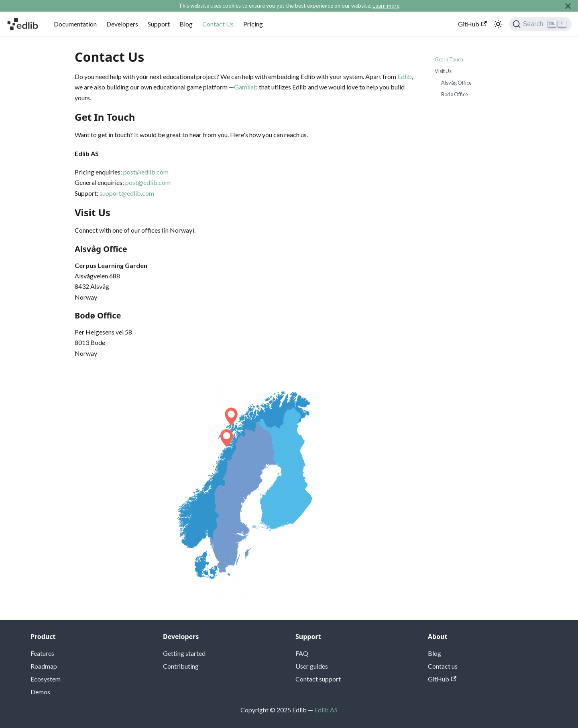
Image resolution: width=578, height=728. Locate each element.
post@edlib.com (146, 172)
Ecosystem (46, 679)
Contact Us (218, 24)
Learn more (386, 6)
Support (159, 24)
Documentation (75, 24)
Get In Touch (449, 59)
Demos (40, 692)
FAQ (302, 653)
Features (42, 653)
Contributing (181, 666)
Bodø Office (455, 94)
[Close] (568, 6)
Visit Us (443, 71)
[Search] (540, 24)
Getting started (184, 653)
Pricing (253, 24)
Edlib (405, 76)
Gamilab (246, 87)
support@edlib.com (127, 193)
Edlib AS (326, 710)
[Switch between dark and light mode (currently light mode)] (498, 24)
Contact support (318, 679)
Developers (122, 24)
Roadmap (44, 666)
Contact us (443, 666)
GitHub (472, 24)
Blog (186, 24)
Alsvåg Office (456, 83)
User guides (312, 666)
